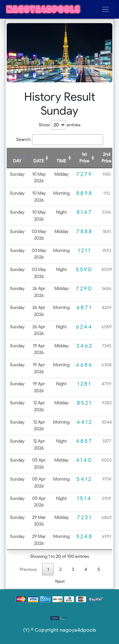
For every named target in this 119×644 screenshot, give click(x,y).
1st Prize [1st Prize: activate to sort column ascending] (84, 158)
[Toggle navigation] (106, 9)
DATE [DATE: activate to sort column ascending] (39, 161)
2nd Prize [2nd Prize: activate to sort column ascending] (106, 158)
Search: (60, 140)
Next (60, 581)
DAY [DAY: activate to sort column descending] (17, 161)
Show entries (60, 125)
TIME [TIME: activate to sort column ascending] (61, 161)
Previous (28, 569)
